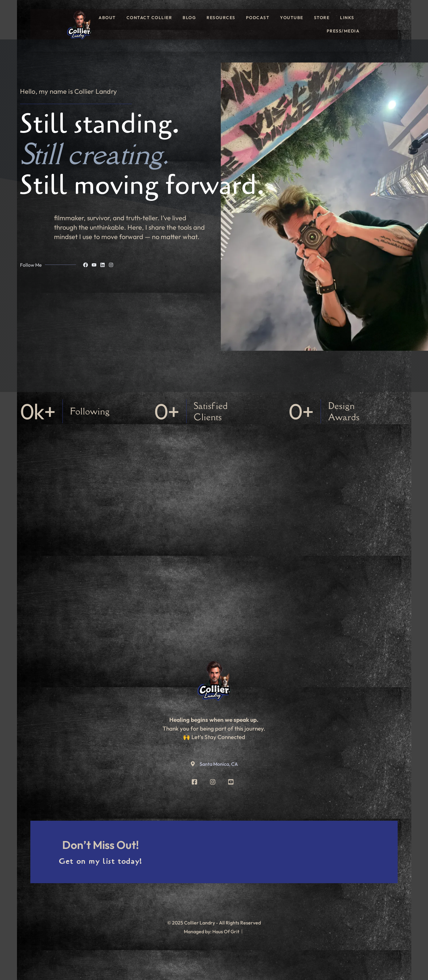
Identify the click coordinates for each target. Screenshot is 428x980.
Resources (221, 18)
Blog (189, 18)
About (107, 18)
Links (347, 18)
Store (322, 18)
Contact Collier (149, 18)
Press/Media (343, 31)
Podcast (258, 18)
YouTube (292, 18)
